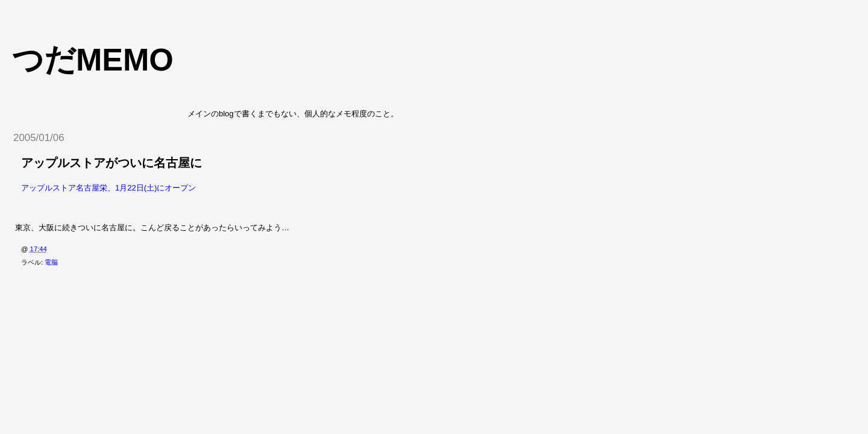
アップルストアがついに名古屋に (112, 163)
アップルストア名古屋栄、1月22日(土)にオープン (108, 188)
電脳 (51, 262)
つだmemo (93, 60)
